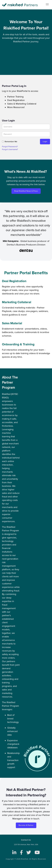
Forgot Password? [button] (10, 147)
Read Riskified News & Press (26, 191)
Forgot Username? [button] (10, 149)
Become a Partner (26, 825)
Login (45, 142)
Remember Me (11, 142)
